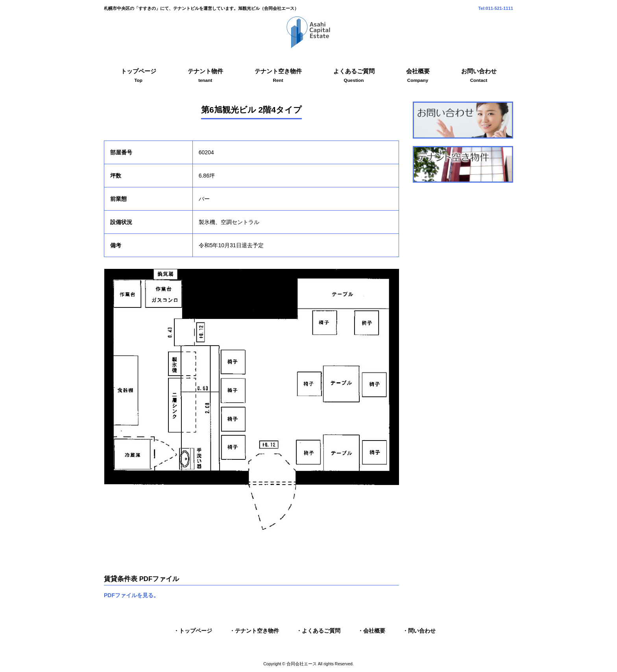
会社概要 (374, 631)
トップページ (196, 631)
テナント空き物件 (257, 631)
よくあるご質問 (321, 631)
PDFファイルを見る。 (131, 595)
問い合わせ (422, 631)
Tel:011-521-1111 (496, 8)
